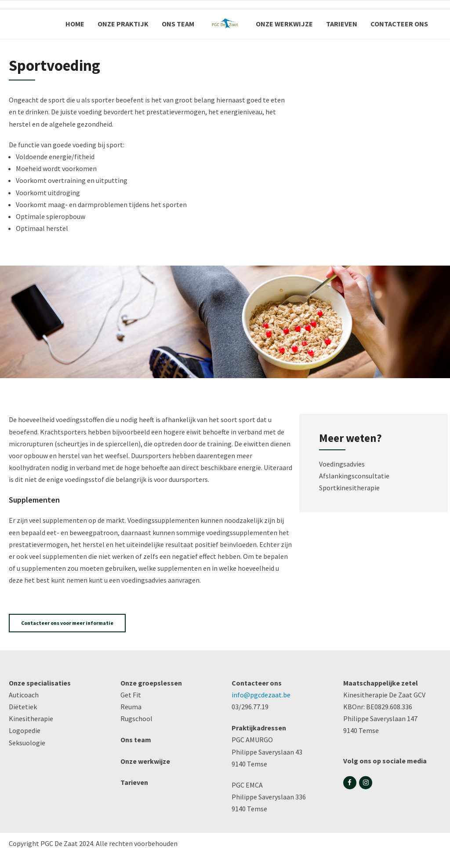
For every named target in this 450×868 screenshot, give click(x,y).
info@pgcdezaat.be (261, 695)
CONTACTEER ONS (399, 24)
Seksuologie (27, 743)
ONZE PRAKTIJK (123, 24)
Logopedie (25, 730)
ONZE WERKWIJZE (284, 24)
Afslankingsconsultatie (354, 476)
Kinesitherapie (31, 718)
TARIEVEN (342, 24)
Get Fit (131, 695)
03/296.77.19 (250, 707)
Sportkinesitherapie (349, 488)
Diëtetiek (23, 707)
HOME (75, 24)
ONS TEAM (178, 24)
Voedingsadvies (342, 464)
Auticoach (24, 695)
